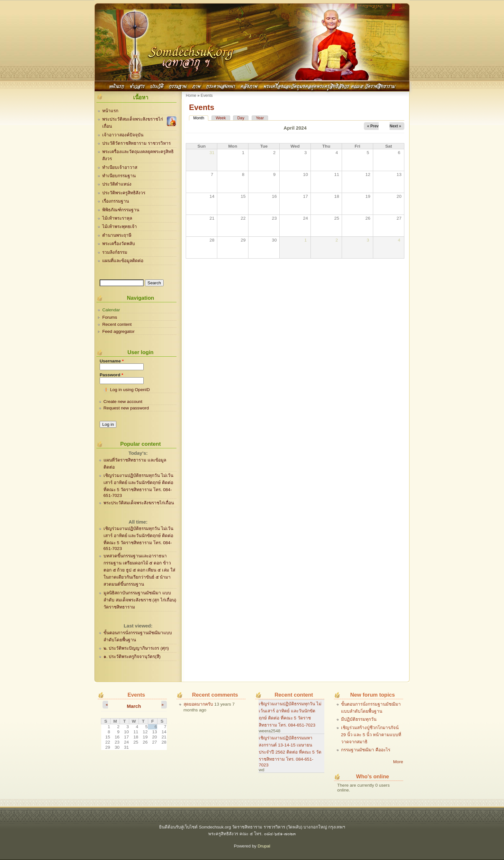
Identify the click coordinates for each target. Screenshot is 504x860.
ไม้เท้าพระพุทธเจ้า (120, 227)
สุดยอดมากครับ (198, 704)
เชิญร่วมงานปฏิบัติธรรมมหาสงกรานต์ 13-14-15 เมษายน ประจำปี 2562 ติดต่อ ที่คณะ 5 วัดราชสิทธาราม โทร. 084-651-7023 (290, 751)
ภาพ (196, 86)
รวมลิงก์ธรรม (115, 252)
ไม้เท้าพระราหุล (117, 218)
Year (260, 118)
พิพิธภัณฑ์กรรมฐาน (121, 210)
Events (207, 96)
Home (191, 96)
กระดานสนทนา (221, 86)
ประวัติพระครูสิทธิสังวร (124, 193)
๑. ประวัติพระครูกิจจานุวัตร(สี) (132, 657)
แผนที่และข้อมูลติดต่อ (123, 261)
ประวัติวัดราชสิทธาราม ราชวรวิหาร (136, 143)
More (398, 762)
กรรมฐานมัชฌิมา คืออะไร (366, 750)
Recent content (117, 324)
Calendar (111, 310)
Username (112, 361)
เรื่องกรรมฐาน (116, 201)
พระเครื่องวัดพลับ (119, 244)
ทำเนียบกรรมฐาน (119, 176)
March (134, 706)
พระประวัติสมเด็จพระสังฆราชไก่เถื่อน (139, 503)
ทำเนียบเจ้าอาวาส (120, 167)
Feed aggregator (118, 331)
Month (201, 118)
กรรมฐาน (178, 86)
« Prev (373, 126)
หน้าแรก (117, 86)
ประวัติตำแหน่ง (117, 184)
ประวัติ (157, 86)
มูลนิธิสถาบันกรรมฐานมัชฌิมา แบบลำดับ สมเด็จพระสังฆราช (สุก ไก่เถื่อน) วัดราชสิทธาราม (140, 600)
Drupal (264, 846)
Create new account (123, 402)
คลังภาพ (249, 86)
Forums (110, 317)
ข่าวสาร (137, 86)
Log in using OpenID (130, 390)
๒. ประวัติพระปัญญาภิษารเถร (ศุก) (136, 648)
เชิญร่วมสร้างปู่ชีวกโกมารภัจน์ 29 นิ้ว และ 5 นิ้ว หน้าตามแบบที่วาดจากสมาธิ (371, 735)
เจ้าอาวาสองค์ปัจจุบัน (123, 135)
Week (221, 118)
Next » (395, 126)
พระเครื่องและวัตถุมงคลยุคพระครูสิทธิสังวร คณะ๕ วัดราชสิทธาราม (329, 86)
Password (111, 375)
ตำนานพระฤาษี (117, 235)
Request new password (126, 408)
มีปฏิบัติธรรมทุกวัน (359, 719)
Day (241, 118)
